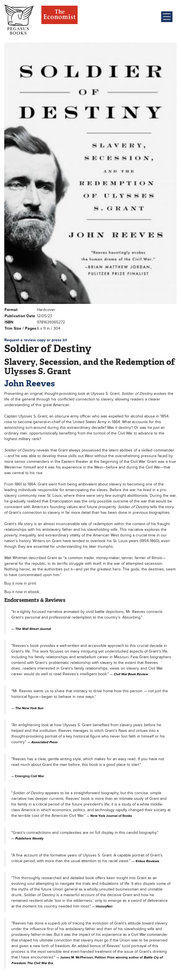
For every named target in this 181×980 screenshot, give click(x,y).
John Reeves (30, 383)
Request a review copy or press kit (36, 340)
